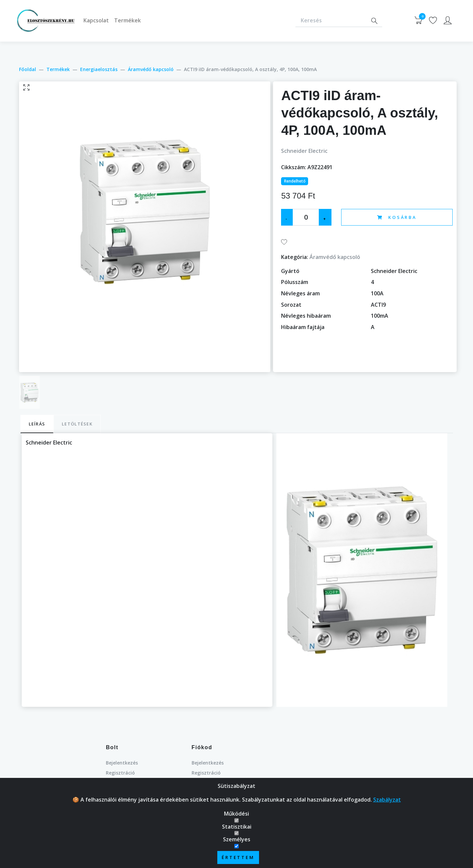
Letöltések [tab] (77, 424)
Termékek (128, 20)
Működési (236, 814)
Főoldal (28, 69)
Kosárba (397, 217)
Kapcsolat (96, 20)
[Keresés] (331, 21)
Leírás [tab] (37, 424)
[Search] (374, 21)
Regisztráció (120, 773)
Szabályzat (387, 800)
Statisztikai (237, 827)
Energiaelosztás (99, 69)
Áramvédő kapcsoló (151, 69)
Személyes (237, 839)
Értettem (238, 857)
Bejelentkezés (122, 763)
